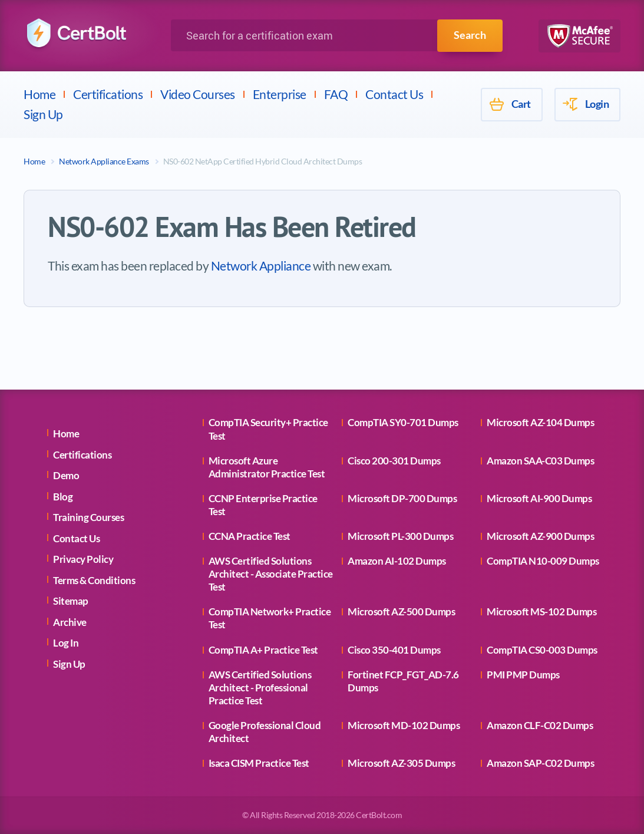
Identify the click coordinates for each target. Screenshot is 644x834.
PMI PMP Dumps (523, 675)
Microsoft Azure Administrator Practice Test (267, 467)
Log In (66, 643)
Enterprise (280, 94)
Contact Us (394, 94)
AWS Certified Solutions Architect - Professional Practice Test (260, 688)
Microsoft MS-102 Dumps (541, 612)
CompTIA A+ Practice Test (263, 650)
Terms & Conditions (94, 580)
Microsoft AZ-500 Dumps (401, 612)
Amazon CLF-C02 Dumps (540, 725)
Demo (66, 475)
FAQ (336, 94)
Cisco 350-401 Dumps (394, 650)
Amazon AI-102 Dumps (397, 561)
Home (39, 94)
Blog (63, 497)
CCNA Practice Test (250, 536)
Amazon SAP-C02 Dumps (540, 763)
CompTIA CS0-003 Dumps (542, 650)
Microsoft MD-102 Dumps (404, 725)
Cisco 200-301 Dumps (394, 461)
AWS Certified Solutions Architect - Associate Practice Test (271, 574)
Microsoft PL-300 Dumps (400, 536)
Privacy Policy (83, 559)
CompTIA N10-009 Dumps (543, 561)
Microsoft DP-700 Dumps (402, 498)
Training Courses (88, 517)
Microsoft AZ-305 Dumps (401, 763)
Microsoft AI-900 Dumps (539, 498)
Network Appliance (261, 266)
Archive (70, 622)
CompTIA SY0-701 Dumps (403, 422)
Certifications (108, 94)
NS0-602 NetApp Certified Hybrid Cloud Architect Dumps (263, 161)
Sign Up (43, 114)
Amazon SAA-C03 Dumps (540, 461)
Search (470, 35)
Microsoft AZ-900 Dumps (540, 536)
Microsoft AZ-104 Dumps (540, 422)
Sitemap (71, 601)
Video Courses (198, 94)
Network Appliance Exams (104, 161)
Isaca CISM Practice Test (259, 763)
